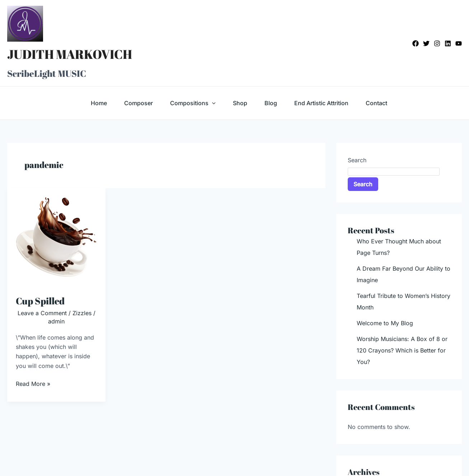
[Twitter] (426, 43)
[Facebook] (416, 43)
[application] (212, 103)
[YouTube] (459, 43)
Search (357, 160)
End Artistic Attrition (321, 103)
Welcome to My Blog (385, 323)
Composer (139, 103)
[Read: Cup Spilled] (56, 237)
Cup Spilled (40, 301)
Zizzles (82, 313)
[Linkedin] (448, 43)
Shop (240, 103)
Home (99, 103)
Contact (376, 103)
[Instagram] (437, 43)
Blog (271, 103)
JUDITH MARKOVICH (70, 54)
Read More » (33, 383)
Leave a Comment (42, 313)
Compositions (193, 103)
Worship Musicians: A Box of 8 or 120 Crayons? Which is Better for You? (402, 350)
